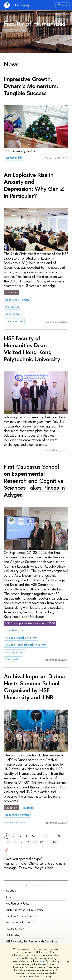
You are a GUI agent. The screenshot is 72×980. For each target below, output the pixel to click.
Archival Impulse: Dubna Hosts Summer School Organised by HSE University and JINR (34, 687)
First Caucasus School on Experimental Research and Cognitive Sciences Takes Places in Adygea (34, 481)
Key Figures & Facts (17, 903)
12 (21, 842)
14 (35, 842)
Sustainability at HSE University (24, 910)
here (19, 958)
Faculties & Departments (21, 916)
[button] (27, 886)
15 (41, 842)
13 (28, 842)
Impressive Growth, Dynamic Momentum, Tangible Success (31, 86)
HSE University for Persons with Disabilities (31, 941)
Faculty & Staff (15, 929)
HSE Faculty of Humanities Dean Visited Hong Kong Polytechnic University (32, 349)
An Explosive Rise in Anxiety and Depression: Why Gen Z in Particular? (34, 185)
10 (7, 842)
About (11, 891)
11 (14, 842)
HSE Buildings (14, 935)
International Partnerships (21, 922)
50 (55, 842)
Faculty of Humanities (35, 24)
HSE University (21, 5)
